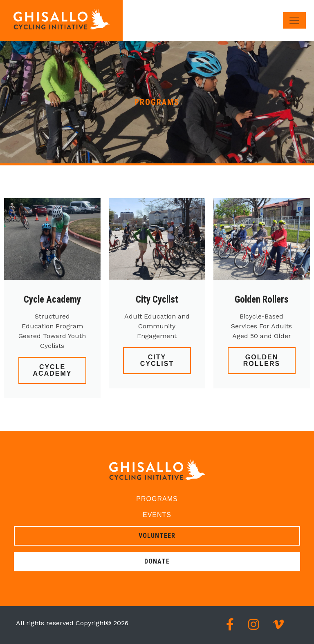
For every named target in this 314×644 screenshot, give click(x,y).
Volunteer (157, 536)
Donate (157, 561)
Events (157, 515)
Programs (157, 499)
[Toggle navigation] (294, 20)
